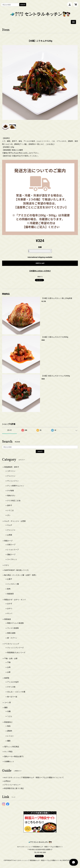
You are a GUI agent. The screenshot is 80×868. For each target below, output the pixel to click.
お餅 (9, 672)
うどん (10, 716)
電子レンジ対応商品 (12, 747)
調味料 (10, 731)
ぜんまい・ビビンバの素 (16, 692)
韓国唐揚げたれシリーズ (16, 652)
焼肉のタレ (11, 495)
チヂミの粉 (11, 687)
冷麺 (9, 711)
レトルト (10, 736)
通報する (40, 277)
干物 (9, 662)
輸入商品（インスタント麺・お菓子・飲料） (21, 575)
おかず (10, 604)
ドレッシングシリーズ (15, 648)
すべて (10, 430)
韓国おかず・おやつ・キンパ (15, 600)
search (23, 5)
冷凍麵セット (9, 761)
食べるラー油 (12, 697)
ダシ (9, 515)
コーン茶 (8, 702)
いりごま (10, 510)
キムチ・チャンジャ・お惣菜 (15, 521)
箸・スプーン (12, 638)
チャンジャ (11, 530)
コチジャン (11, 471)
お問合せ (7, 781)
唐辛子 (10, 505)
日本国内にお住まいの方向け (40, 271)
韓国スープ (8, 541)
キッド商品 (8, 752)
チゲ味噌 (10, 491)
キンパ (10, 613)
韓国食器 (8, 619)
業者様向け (8, 722)
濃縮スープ (11, 554)
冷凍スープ (11, 545)
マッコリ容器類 (13, 628)
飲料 (9, 589)
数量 (40, 247)
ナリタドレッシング (12, 644)
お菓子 (10, 579)
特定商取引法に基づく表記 (14, 788)
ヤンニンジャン (13, 481)
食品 (9, 726)
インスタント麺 (13, 584)
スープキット (12, 559)
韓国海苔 (10, 594)
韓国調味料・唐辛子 (12, 467)
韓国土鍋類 (11, 633)
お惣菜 (10, 535)
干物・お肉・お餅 (11, 658)
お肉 (9, 667)
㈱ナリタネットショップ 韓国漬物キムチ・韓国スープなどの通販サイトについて (34, 777)
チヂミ (7, 565)
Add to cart (40, 263)
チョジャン (11, 476)
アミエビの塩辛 (13, 682)
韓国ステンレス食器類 (15, 623)
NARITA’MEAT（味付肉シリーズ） (17, 570)
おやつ (10, 608)
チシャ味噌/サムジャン (16, 486)
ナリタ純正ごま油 (14, 501)
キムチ (10, 525)
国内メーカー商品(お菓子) (14, 756)
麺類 (6, 708)
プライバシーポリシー (12, 785)
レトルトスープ (13, 550)
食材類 (7, 678)
